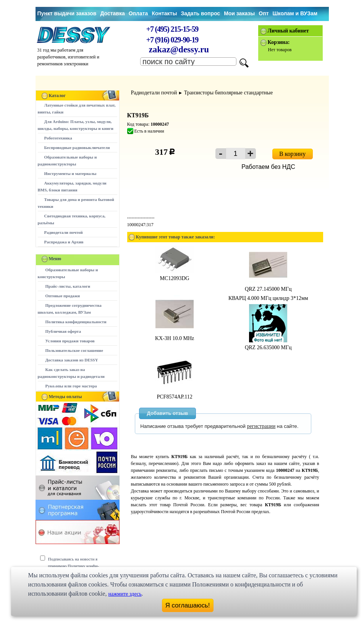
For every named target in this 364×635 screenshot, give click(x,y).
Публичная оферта (63, 331)
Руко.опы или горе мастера (71, 386)
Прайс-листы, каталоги (68, 286)
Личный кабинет (288, 31)
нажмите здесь (125, 594)
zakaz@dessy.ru (179, 49)
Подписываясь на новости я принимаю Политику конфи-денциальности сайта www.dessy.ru (79, 566)
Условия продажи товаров (70, 341)
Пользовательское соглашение (74, 350)
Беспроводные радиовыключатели (77, 147)
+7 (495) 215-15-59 (172, 29)
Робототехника (58, 138)
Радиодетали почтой (64, 232)
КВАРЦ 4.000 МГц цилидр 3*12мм (268, 298)
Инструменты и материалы (70, 173)
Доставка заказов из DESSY (72, 360)
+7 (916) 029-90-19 (172, 40)
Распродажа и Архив (64, 242)
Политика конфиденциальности (76, 322)
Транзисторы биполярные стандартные (228, 93)
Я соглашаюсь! (188, 605)
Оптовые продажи (63, 296)
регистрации (261, 426)
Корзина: (279, 42)
